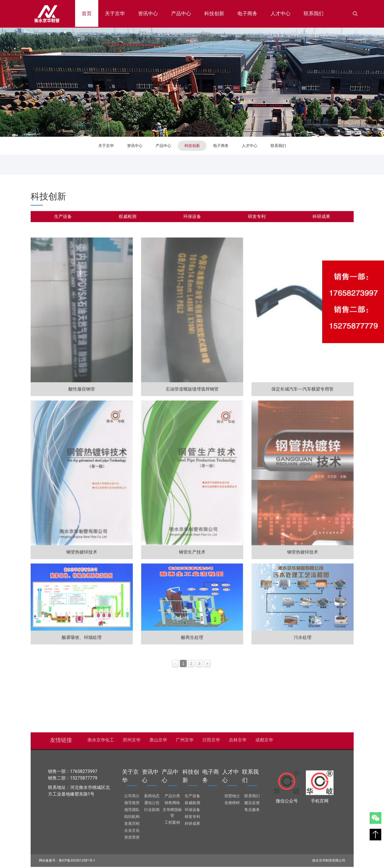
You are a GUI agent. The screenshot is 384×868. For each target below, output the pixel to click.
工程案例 (172, 820)
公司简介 (132, 794)
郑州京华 (132, 738)
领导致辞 (132, 801)
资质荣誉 (132, 835)
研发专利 (257, 216)
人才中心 (280, 13)
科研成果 (321, 216)
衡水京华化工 (101, 738)
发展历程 (132, 822)
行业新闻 (152, 808)
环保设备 (192, 216)
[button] (355, 14)
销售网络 (172, 801)
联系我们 (314, 13)
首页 (90, 12)
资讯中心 (148, 13)
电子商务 (247, 13)
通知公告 (152, 801)
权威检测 (128, 216)
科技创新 (214, 13)
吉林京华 (238, 738)
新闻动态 (152, 794)
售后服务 (252, 808)
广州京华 (185, 738)
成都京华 (264, 738)
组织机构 (132, 815)
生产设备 (63, 216)
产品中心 (181, 13)
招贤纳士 (232, 794)
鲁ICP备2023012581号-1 (77, 859)
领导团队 (132, 808)
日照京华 (211, 738)
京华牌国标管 (172, 811)
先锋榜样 (232, 801)
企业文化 (132, 828)
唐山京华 (158, 738)
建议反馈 (252, 801)
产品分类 (172, 794)
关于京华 (115, 13)
